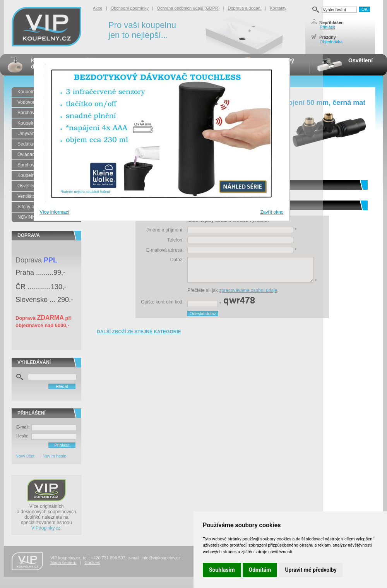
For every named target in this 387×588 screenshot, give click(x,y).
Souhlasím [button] (222, 570)
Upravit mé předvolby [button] (311, 570)
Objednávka (331, 42)
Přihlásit (327, 27)
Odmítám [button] (260, 570)
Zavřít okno (272, 212)
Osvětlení (360, 60)
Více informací (55, 212)
